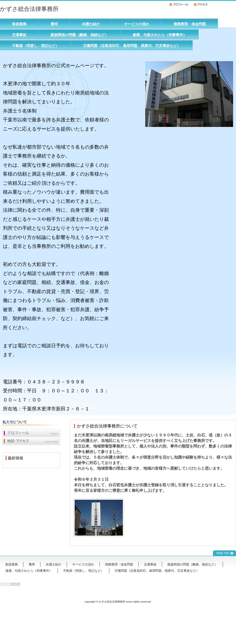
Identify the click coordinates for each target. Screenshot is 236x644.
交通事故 (19, 35)
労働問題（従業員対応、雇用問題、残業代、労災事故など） (132, 46)
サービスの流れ (137, 24)
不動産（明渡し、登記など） (36, 46)
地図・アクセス (31, 441)
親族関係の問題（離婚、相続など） (79, 35)
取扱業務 (19, 24)
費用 (54, 24)
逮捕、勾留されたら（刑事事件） (160, 35)
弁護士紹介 (91, 24)
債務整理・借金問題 (190, 24)
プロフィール (31, 433)
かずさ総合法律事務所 (29, 9)
